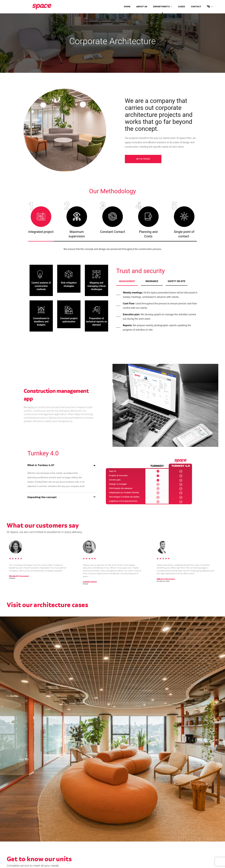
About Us (142, 7)
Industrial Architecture (24, 807)
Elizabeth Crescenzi (19, 576)
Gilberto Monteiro (166, 579)
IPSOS (86, 584)
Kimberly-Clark (163, 581)
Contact (196, 7)
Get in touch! (143, 159)
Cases (181, 7)
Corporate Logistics (101, 807)
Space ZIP (173, 807)
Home (127, 7)
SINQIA (12, 578)
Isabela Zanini (90, 582)
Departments (161, 7)
